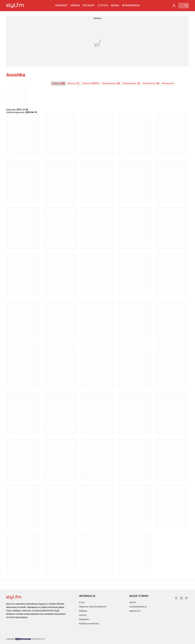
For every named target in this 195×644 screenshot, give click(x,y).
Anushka (16, 75)
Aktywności (168, 83)
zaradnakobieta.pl (138, 607)
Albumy (73, 83)
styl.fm (133, 602)
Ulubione (90, 83)
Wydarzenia (131, 5)
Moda (115, 5)
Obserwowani (111, 83)
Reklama (83, 611)
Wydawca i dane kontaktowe (93, 607)
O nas (82, 602)
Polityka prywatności (89, 624)
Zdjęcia (58, 83)
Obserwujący (131, 83)
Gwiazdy (61, 5)
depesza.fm (135, 611)
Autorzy (83, 615)
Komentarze (151, 83)
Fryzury (89, 5)
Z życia (103, 5)
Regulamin (84, 619)
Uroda (75, 5)
